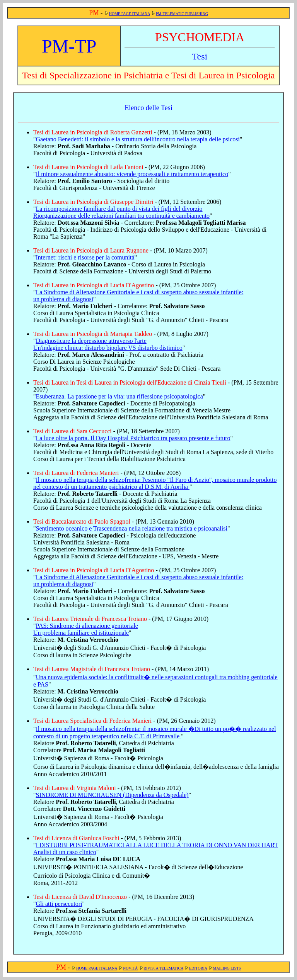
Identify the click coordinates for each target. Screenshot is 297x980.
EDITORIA (198, 968)
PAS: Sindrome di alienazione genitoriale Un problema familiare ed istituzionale (86, 629)
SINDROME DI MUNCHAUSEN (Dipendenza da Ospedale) (112, 795)
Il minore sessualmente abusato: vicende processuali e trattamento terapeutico (132, 174)
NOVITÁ (130, 968)
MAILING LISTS (227, 968)
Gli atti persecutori (59, 904)
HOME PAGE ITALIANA (130, 14)
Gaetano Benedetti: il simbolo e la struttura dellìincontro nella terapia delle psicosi (138, 139)
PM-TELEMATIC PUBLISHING (182, 14)
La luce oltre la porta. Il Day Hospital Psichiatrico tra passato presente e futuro (133, 438)
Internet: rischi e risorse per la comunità (85, 257)
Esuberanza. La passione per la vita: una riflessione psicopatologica (119, 396)
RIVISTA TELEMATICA (163, 968)
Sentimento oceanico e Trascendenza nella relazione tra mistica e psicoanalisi (132, 528)
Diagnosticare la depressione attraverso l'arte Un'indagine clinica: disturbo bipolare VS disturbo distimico (108, 344)
